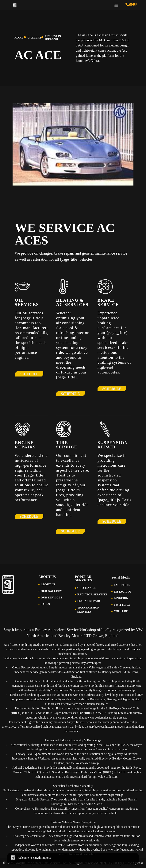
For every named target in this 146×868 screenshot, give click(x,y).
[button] (116, 5)
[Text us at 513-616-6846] (131, 4)
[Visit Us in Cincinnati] (135, 4)
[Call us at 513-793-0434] (127, 4)
